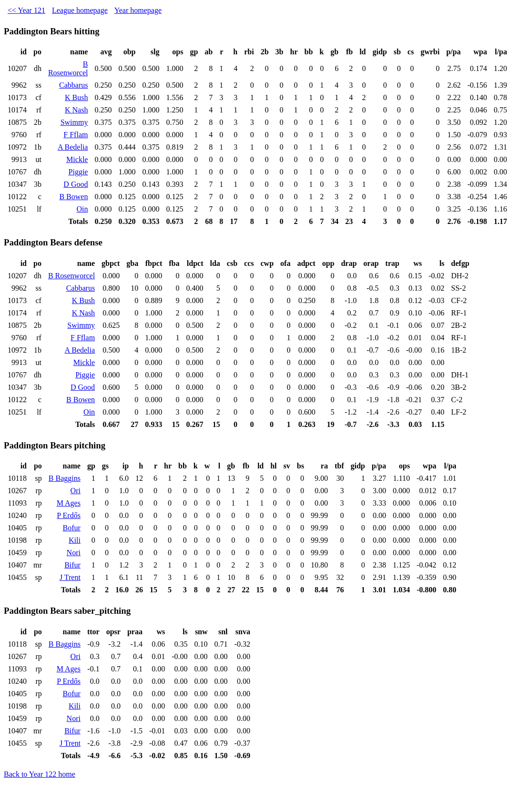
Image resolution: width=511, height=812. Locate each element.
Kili (75, 540)
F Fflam (76, 135)
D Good (76, 184)
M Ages (69, 503)
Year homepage (138, 10)
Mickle (77, 159)
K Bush (76, 97)
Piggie (78, 172)
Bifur (72, 565)
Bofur (72, 528)
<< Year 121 (26, 10)
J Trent (70, 577)
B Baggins (65, 478)
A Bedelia (73, 147)
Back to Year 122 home (40, 774)
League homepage (80, 10)
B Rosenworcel (68, 68)
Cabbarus (73, 85)
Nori (74, 553)
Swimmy (74, 122)
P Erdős (69, 515)
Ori (76, 491)
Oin (82, 209)
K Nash (76, 110)
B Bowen (73, 197)
